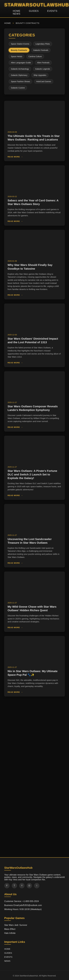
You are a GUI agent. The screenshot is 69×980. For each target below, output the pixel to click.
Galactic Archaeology (20, 69)
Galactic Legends (43, 69)
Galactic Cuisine (18, 88)
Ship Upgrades (40, 75)
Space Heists (17, 56)
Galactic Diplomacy (19, 75)
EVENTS (52, 11)
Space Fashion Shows (20, 81)
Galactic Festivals (41, 50)
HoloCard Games (44, 81)
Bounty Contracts (19, 50)
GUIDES (34, 11)
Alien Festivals (43, 63)
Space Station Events (20, 44)
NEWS (17, 14)
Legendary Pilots (43, 44)
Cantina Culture (35, 56)
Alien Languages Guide (21, 63)
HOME (17, 11)
